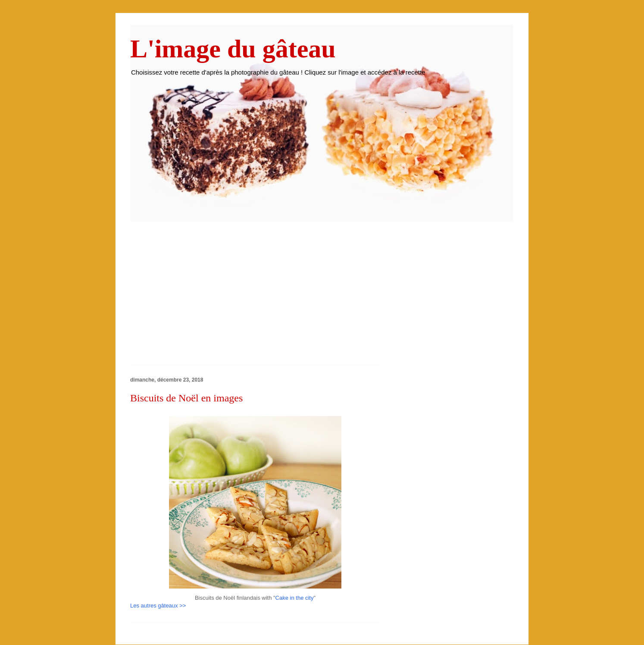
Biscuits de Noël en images (186, 398)
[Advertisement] (203, 296)
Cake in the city (295, 598)
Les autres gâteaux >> (158, 606)
